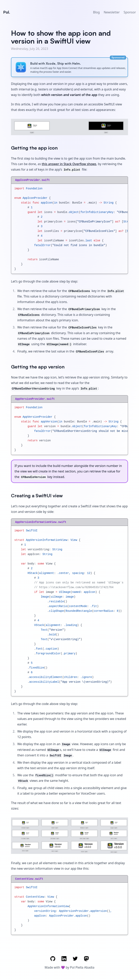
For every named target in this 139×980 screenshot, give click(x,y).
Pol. (7, 12)
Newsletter (112, 12)
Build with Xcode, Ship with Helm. (56, 63)
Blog (96, 12)
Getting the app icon (34, 148)
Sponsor (130, 12)
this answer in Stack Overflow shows (69, 164)
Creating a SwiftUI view (37, 496)
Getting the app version (38, 367)
